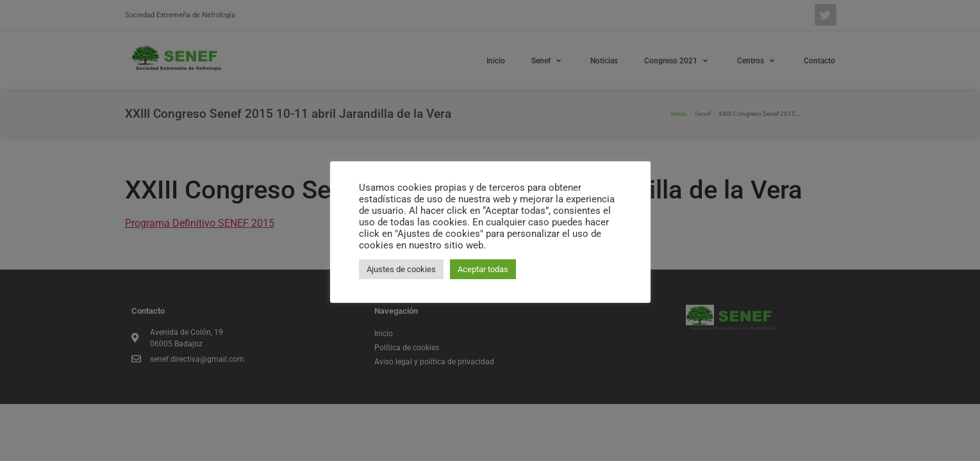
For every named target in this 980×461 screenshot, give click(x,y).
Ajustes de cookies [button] (401, 269)
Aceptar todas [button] (483, 269)
